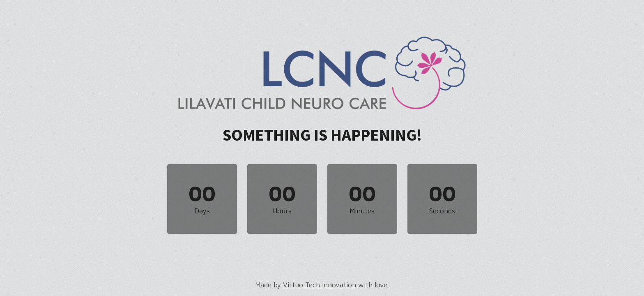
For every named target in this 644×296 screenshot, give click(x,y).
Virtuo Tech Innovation (320, 285)
